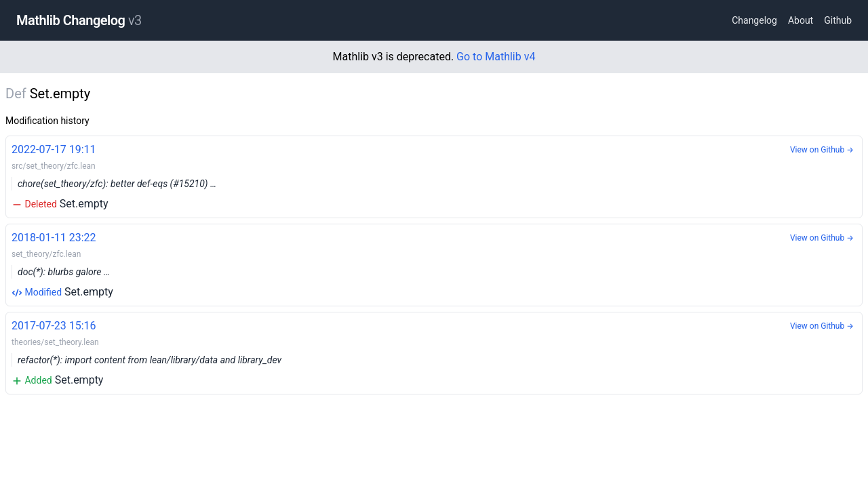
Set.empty (434, 176)
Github (838, 20)
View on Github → (822, 150)
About (801, 20)
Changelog (754, 20)
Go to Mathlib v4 (496, 57)
